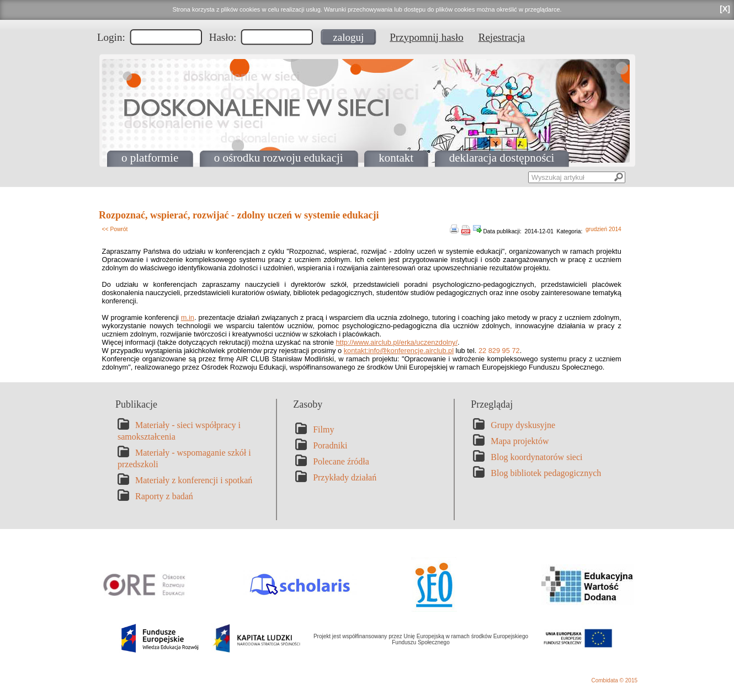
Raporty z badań (164, 496)
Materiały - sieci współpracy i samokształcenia (179, 431)
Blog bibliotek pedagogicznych (546, 473)
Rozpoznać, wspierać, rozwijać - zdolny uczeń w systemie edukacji (239, 215)
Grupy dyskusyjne (523, 425)
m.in (188, 317)
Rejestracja (502, 37)
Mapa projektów (520, 441)
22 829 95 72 (499, 351)
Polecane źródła (341, 461)
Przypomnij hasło (427, 37)
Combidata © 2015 (614, 680)
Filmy (323, 429)
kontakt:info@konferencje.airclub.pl (399, 351)
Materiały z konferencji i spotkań (194, 480)
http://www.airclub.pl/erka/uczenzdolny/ (397, 342)
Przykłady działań (345, 477)
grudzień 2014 (603, 229)
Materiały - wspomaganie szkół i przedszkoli (184, 458)
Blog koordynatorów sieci (536, 457)
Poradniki (330, 445)
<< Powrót (115, 229)
